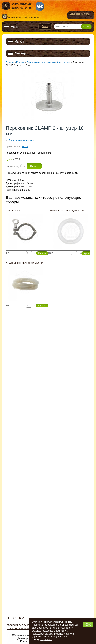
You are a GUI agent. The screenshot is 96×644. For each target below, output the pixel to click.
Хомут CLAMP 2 (11, 211)
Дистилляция (64, 62)
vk (40, 6)
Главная (10, 62)
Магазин (20, 62)
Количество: (12, 166)
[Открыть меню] (11, 27)
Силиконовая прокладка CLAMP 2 (68, 211)
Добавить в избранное (22, 140)
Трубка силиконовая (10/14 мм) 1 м (23, 263)
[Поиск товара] (73, 27)
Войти (45, 27)
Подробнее (46, 640)
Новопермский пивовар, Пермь (20, 16)
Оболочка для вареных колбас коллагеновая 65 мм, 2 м (25, 627)
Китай (25, 147)
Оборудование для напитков (41, 62)
